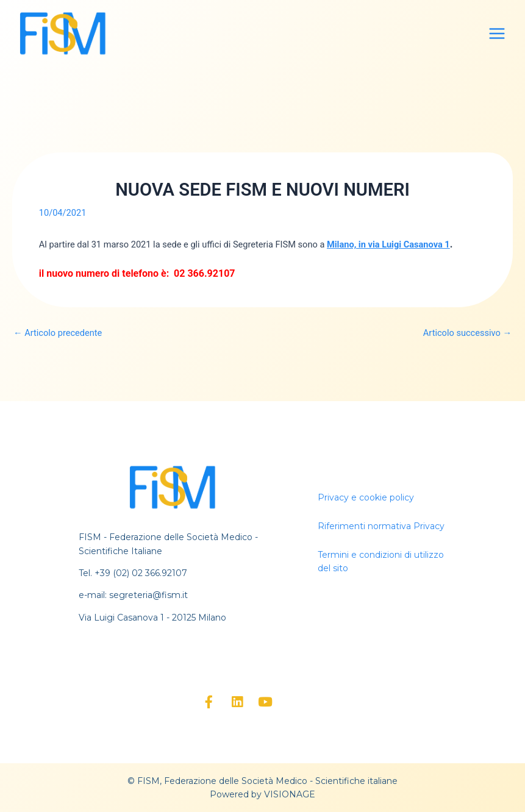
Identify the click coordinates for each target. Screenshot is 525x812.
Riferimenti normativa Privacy (381, 526)
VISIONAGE (290, 794)
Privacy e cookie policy (366, 497)
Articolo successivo (467, 333)
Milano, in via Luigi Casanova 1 (388, 244)
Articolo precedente (58, 333)
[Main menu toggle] (497, 34)
